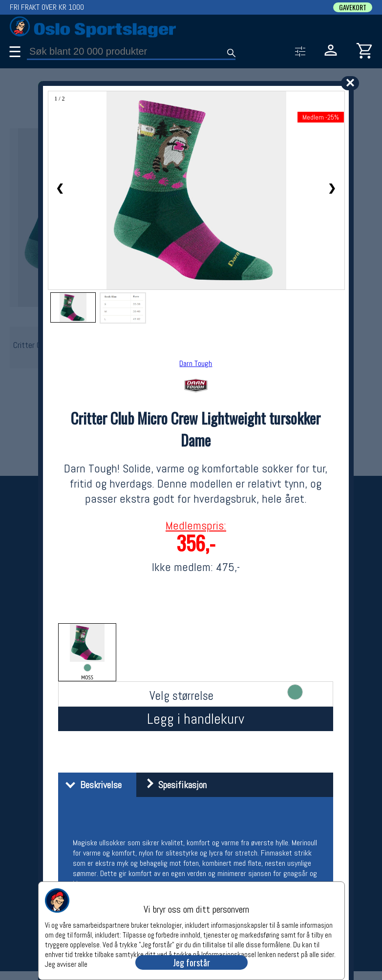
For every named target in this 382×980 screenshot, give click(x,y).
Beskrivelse (91, 785)
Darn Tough (196, 363)
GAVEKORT (353, 7)
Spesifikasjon (173, 785)
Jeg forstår (191, 962)
